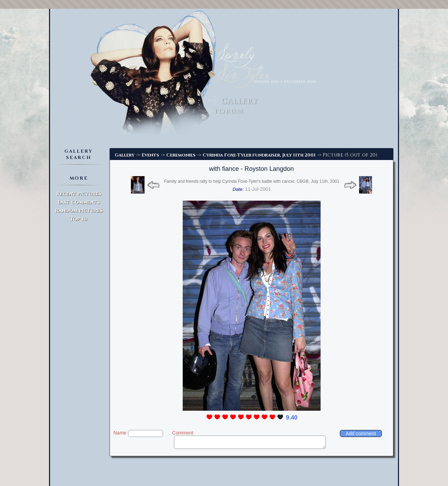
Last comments (79, 202)
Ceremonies (181, 155)
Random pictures (79, 211)
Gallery (125, 155)
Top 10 (79, 219)
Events (150, 155)
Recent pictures (79, 194)
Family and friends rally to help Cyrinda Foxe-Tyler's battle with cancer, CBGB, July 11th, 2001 (252, 181)
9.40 (292, 418)
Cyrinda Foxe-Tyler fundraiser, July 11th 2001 (259, 155)
